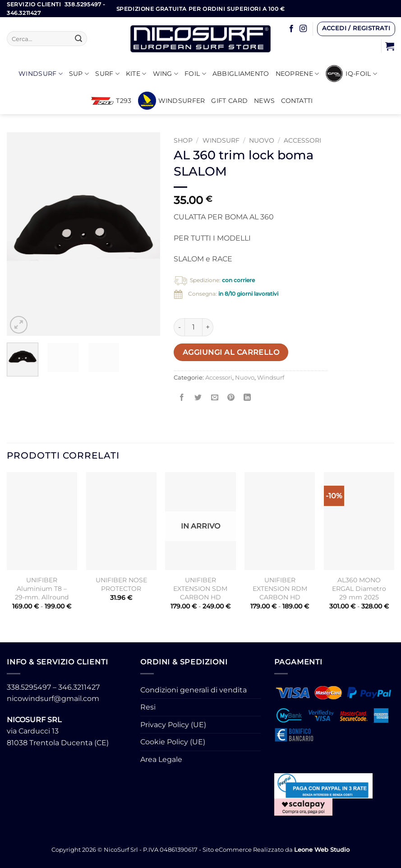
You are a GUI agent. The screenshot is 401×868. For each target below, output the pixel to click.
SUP (79, 74)
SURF (107, 74)
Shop (183, 140)
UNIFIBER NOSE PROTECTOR (121, 584)
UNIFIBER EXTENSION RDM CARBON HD (280, 588)
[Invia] (78, 39)
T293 (111, 101)
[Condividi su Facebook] (182, 398)
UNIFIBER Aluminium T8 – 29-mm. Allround (42, 588)
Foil (195, 74)
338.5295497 (29, 687)
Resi (148, 707)
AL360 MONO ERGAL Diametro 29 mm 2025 (359, 588)
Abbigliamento (241, 74)
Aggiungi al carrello (231, 352)
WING (166, 74)
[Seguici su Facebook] (291, 29)
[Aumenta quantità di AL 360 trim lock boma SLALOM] (208, 327)
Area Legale (161, 759)
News (264, 101)
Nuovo (262, 140)
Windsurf (41, 74)
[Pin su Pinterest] (231, 398)
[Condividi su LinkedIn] (247, 398)
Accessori (302, 140)
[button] (356, 29)
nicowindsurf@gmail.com (53, 699)
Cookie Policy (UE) (173, 742)
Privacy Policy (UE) (173, 725)
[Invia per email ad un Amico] (214, 398)
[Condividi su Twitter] (198, 398)
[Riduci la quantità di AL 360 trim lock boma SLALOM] (179, 327)
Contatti (297, 101)
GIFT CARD (229, 101)
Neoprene (297, 74)
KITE (136, 74)
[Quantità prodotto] (194, 327)
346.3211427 (79, 687)
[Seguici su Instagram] (303, 29)
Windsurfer (172, 101)
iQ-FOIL (351, 74)
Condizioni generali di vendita (194, 690)
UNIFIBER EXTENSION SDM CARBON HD (200, 588)
